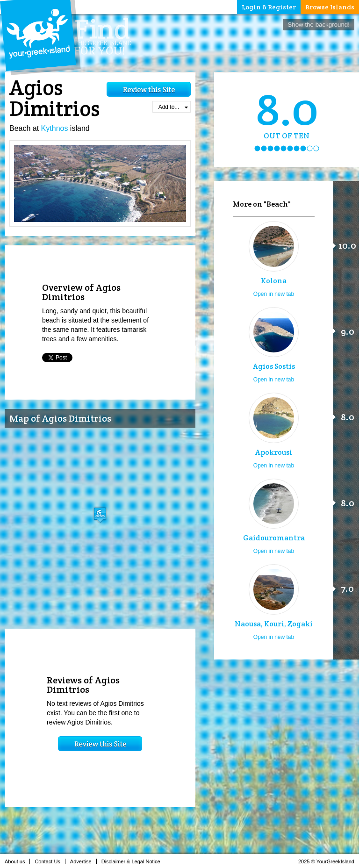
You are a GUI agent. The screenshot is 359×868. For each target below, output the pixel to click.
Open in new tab (274, 294)
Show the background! (319, 25)
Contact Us (50, 861)
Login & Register (269, 7)
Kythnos (55, 128)
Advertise (83, 861)
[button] (100, 515)
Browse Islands (330, 7)
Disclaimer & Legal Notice (133, 861)
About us (17, 861)
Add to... (173, 107)
